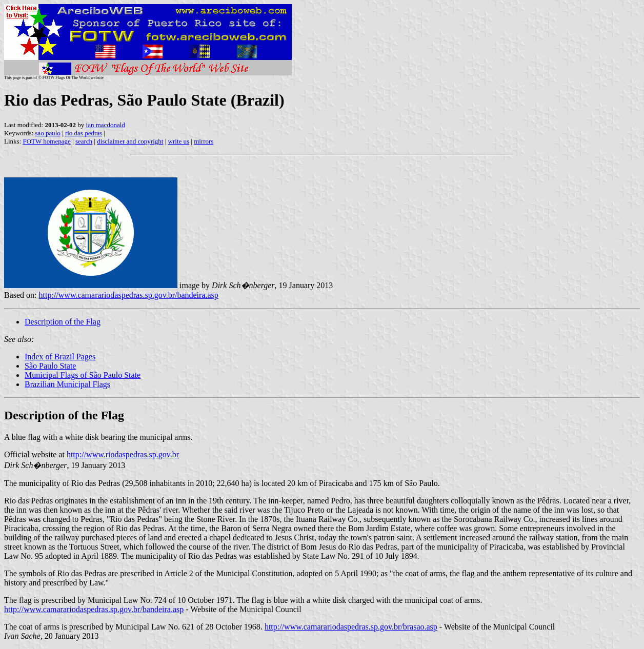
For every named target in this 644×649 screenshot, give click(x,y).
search (84, 141)
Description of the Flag (63, 322)
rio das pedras (84, 133)
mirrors (204, 141)
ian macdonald (106, 125)
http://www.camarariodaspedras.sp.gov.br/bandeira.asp (129, 295)
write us (179, 141)
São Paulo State (50, 366)
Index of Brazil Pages (60, 357)
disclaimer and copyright (130, 141)
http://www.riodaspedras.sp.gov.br (123, 454)
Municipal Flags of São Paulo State (83, 375)
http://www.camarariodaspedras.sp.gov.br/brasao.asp (351, 627)
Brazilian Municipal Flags (67, 384)
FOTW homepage (46, 141)
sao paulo (47, 133)
